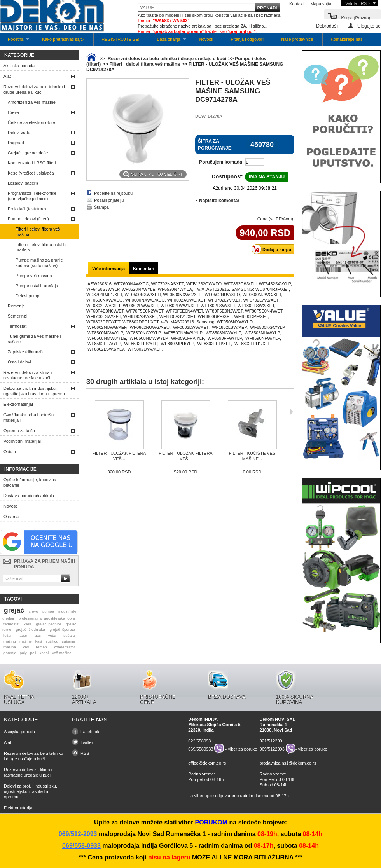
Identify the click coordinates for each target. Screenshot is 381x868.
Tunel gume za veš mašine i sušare (34, 339)
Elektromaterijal (18, 404)
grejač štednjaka (31, 630)
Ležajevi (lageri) (23, 183)
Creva (13, 112)
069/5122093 (272, 749)
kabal (44, 653)
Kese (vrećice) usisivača (31, 173)
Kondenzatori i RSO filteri (32, 163)
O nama (11, 517)
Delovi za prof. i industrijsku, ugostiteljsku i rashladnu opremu (34, 391)
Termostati (18, 326)
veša (52, 635)
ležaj (7, 635)
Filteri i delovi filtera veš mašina (38, 232)
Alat (7, 76)
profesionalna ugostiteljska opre (47, 618)
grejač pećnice (49, 624)
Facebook (90, 732)
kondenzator (65, 647)
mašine (26, 641)
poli (33, 653)
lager (23, 635)
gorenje (10, 653)
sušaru (69, 635)
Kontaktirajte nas (346, 39)
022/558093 (199, 741)
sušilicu (52, 641)
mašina (10, 647)
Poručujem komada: (221, 162)
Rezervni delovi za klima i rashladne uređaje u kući (28, 375)
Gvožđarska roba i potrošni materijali (29, 417)
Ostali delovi (19, 362)
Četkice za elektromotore (31, 122)
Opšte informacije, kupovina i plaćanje (31, 482)
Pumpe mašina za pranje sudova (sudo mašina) (39, 263)
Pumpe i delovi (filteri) (28, 219)
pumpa (48, 611)
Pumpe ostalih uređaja (37, 286)
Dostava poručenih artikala (29, 496)
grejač (14, 610)
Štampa (101, 207)
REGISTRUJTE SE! (120, 39)
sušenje (68, 641)
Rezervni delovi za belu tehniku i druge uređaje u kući (34, 89)
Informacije (20, 469)
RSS (85, 753)
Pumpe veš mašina (34, 276)
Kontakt (296, 4)
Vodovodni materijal (22, 441)
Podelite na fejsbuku (113, 193)
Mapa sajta (321, 4)
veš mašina (62, 653)
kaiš (39, 641)
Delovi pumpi (28, 296)
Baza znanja (168, 41)
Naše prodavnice (297, 39)
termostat (11, 624)
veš (26, 647)
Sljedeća (291, 412)
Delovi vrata (19, 133)
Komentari (143, 269)
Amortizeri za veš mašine (32, 102)
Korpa (356, 17)
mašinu (10, 641)
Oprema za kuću (19, 431)
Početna (15, 41)
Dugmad (16, 143)
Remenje (16, 306)
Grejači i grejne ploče (28, 153)
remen (42, 647)
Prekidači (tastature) (27, 209)
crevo (33, 611)
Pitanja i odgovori (247, 39)
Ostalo (10, 452)
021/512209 (271, 741)
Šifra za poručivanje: (215, 145)
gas (38, 635)
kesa (28, 624)
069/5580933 (201, 749)
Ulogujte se (369, 26)
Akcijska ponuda (19, 66)
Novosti (206, 39)
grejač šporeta (62, 630)
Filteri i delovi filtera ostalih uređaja (41, 247)
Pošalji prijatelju (109, 200)
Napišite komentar (219, 201)
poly (23, 653)
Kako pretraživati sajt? (63, 39)
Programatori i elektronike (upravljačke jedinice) (32, 196)
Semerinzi (17, 316)
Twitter (87, 742)
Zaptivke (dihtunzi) (25, 352)
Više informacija (108, 269)
